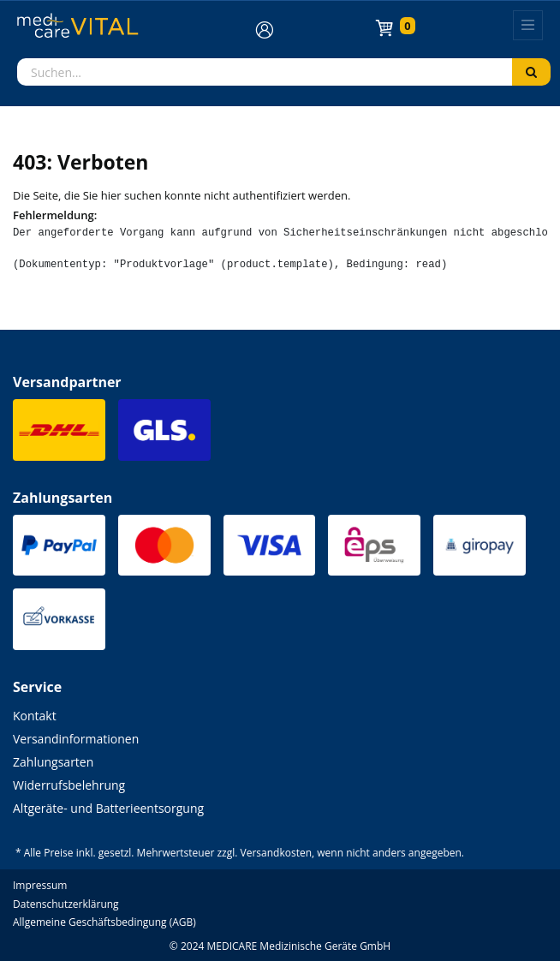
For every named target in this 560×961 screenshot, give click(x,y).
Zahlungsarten (53, 762)
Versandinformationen (76, 739)
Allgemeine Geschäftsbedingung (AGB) (104, 922)
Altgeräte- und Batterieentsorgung (108, 808)
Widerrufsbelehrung (69, 785)
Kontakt (35, 716)
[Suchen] (531, 72)
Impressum (40, 885)
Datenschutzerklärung (66, 904)
